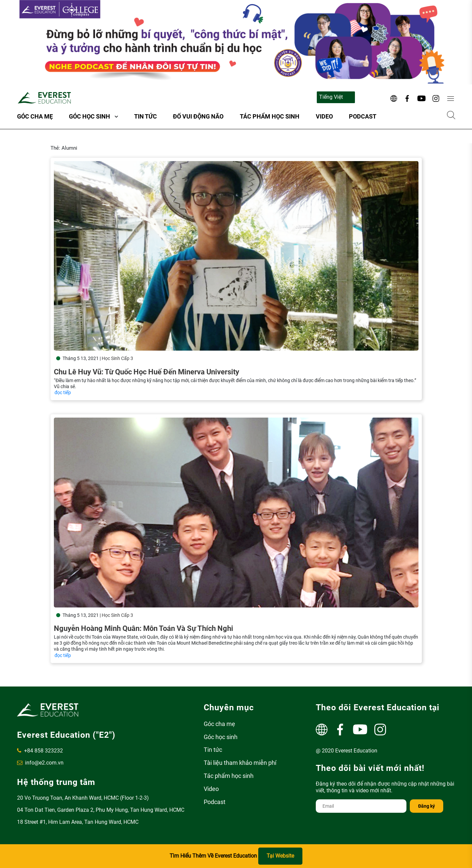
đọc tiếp (63, 392)
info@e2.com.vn (40, 763)
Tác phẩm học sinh (270, 116)
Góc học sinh (89, 116)
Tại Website (280, 856)
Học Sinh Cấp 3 (117, 358)
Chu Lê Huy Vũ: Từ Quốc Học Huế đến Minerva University (147, 372)
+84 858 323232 (40, 751)
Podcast (363, 116)
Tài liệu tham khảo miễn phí (240, 763)
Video (324, 116)
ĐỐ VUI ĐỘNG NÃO (198, 116)
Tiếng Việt (331, 97)
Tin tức (146, 116)
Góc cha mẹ (35, 116)
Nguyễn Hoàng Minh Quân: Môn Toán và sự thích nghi (144, 622)
